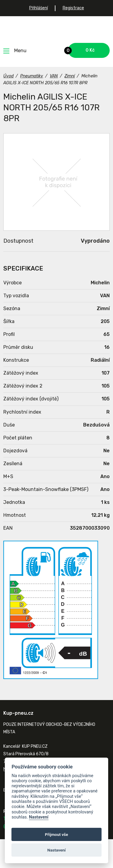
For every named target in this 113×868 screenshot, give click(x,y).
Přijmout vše (56, 834)
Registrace (73, 8)
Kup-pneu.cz (56, 30)
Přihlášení (39, 8)
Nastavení (39, 817)
